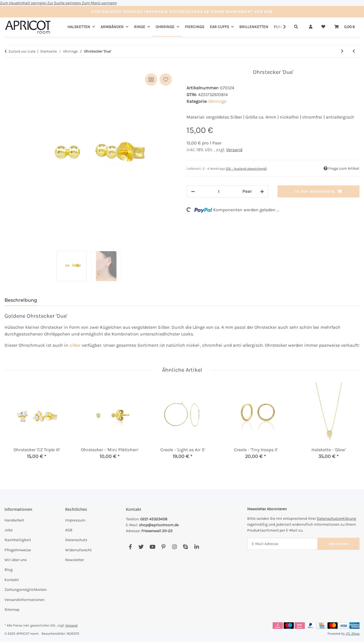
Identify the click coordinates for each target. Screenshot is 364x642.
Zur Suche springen (64, 3)
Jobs (9, 530)
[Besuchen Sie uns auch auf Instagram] (174, 547)
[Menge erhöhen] (262, 191)
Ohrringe (217, 101)
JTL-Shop (353, 634)
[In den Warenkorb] (9, 66)
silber (75, 345)
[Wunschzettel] (323, 27)
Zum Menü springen (99, 3)
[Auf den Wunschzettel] (166, 80)
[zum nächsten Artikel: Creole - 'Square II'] (342, 51)
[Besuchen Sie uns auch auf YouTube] (152, 547)
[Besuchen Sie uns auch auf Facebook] (130, 547)
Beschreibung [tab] (21, 300)
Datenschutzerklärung (336, 519)
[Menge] (219, 191)
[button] (311, 27)
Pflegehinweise (18, 550)
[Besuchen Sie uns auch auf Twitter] (141, 547)
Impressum (75, 520)
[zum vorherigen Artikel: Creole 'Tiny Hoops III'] (354, 51)
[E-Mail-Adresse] (282, 544)
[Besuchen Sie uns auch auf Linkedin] (196, 547)
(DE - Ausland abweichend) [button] (246, 169)
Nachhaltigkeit (18, 540)
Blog (9, 570)
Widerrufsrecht (78, 550)
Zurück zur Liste (22, 51)
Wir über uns (16, 560)
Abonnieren (339, 544)
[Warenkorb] (345, 27)
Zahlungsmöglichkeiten (26, 590)
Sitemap (12, 610)
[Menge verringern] (193, 191)
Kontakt (12, 580)
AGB (69, 530)
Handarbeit (14, 520)
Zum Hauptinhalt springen (24, 3)
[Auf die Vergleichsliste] (151, 80)
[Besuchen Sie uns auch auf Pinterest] (163, 547)
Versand (234, 150)
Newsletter (75, 560)
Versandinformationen (24, 600)
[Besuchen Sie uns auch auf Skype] (186, 547)
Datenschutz (76, 540)
